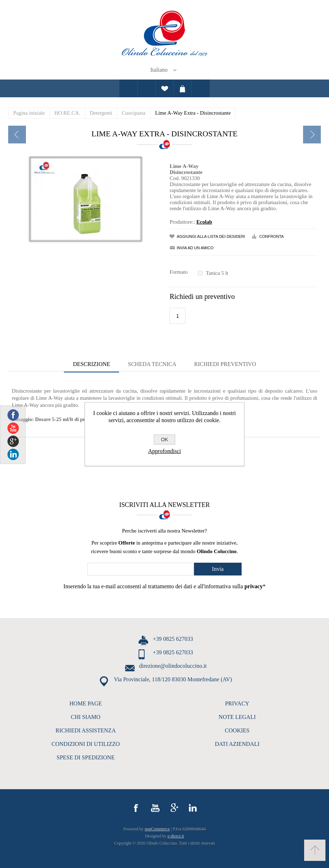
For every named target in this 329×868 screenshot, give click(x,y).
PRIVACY (237, 703)
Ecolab (204, 222)
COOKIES (237, 730)
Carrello (183, 88)
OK (164, 440)
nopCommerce (157, 829)
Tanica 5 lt (217, 273)
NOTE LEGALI (237, 717)
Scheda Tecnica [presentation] (152, 364)
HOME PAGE (85, 703)
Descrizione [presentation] (91, 364)
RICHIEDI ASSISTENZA (85, 730)
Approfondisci (164, 451)
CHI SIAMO (85, 717)
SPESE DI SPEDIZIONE (86, 757)
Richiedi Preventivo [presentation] (225, 364)
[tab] (91, 365)
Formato (179, 272)
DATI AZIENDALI (237, 744)
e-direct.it (176, 836)
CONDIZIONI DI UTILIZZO (86, 744)
